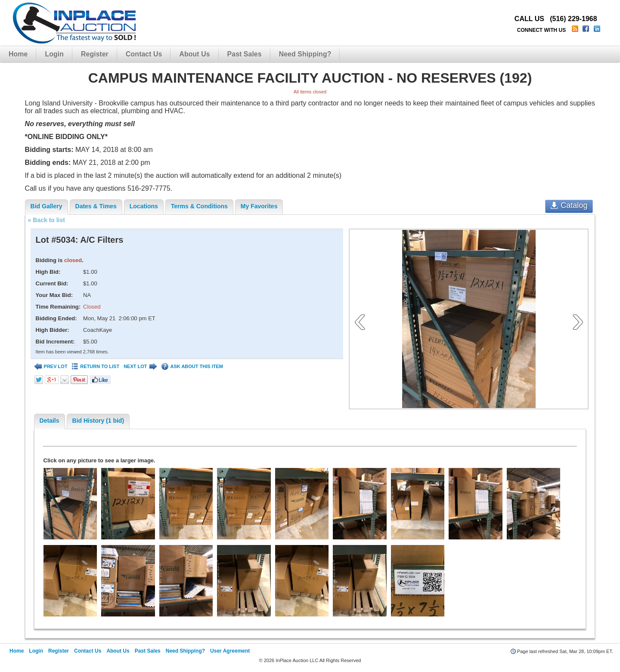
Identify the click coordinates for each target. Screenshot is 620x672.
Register (95, 54)
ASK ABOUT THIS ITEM (192, 367)
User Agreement (230, 651)
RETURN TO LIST (96, 367)
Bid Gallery (46, 206)
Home (18, 54)
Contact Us (144, 54)
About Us (194, 54)
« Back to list (46, 220)
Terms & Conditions (199, 206)
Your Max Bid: (54, 295)
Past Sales (245, 54)
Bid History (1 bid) (98, 421)
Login (54, 54)
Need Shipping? (305, 54)
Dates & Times (96, 206)
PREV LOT (51, 367)
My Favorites (259, 206)
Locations (144, 206)
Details (50, 421)
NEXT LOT (140, 367)
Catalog (569, 205)
